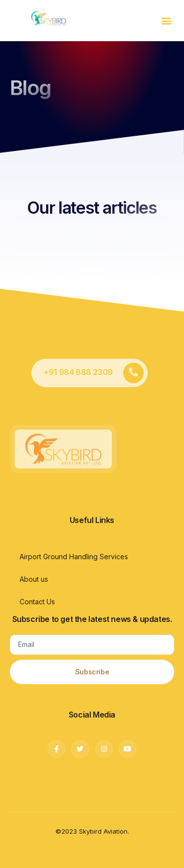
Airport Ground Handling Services (74, 557)
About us (34, 579)
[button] (166, 20)
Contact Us (37, 602)
